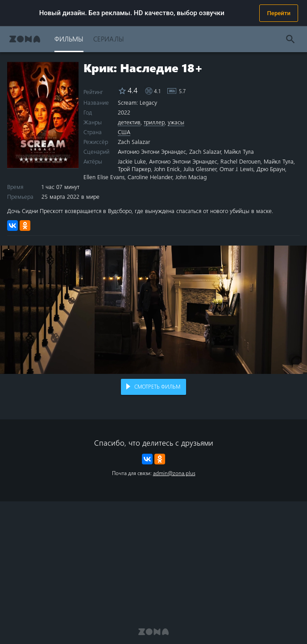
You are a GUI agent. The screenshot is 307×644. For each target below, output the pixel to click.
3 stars (31, 159)
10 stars (65, 159)
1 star (21, 159)
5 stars (41, 159)
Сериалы (109, 39)
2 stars (26, 159)
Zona (25, 39)
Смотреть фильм (157, 386)
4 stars (36, 159)
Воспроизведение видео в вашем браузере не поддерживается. (153, 310)
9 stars (60, 159)
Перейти (279, 13)
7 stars (51, 159)
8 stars (56, 159)
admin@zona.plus (174, 473)
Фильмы (69, 39)
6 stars (46, 159)
